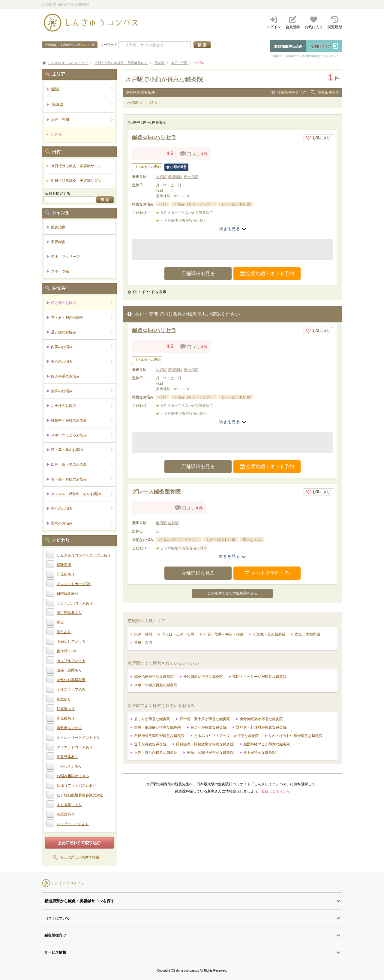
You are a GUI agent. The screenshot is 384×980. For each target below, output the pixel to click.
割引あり (64, 632)
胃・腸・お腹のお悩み (82, 479)
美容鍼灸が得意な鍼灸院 (203, 677)
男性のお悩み (82, 508)
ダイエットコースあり (75, 747)
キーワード (109, 45)
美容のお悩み (82, 361)
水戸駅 (133, 103)
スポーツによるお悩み (82, 435)
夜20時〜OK (67, 651)
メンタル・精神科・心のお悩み (82, 494)
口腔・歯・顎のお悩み (82, 464)
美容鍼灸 (58, 242)
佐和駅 (173, 523)
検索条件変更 (328, 92)
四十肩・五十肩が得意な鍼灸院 (205, 719)
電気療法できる (69, 728)
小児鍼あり (66, 718)
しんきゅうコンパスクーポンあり (84, 555)
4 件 (205, 154)
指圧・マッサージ (65, 257)
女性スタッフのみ (71, 690)
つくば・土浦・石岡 (178, 634)
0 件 (200, 508)
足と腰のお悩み (82, 332)
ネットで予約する (267, 573)
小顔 (150, 103)
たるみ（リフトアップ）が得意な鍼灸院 (226, 736)
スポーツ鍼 (60, 271)
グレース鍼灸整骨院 (156, 492)
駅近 (60, 622)
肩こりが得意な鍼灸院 (152, 719)
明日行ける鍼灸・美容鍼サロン (76, 181)
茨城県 (82, 104)
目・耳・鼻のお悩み (82, 450)
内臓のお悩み (82, 347)
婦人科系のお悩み (82, 376)
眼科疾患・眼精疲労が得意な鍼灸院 (205, 744)
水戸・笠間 (143, 634)
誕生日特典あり (69, 613)
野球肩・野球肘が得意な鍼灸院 (261, 727)
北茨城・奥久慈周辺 (269, 634)
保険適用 (64, 565)
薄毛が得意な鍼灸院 (259, 753)
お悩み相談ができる (73, 776)
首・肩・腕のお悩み (82, 317)
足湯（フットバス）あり (76, 786)
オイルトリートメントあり (78, 738)
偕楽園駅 (175, 177)
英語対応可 (66, 814)
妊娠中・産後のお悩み (82, 420)
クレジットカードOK (74, 584)
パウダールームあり (73, 824)
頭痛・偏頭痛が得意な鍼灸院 (157, 727)
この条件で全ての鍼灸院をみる (232, 593)
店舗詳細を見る (198, 274)
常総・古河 (143, 643)
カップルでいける (71, 661)
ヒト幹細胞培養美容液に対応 (80, 795)
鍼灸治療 (58, 227)
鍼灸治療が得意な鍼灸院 (154, 677)
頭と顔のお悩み (82, 303)
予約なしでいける (71, 642)
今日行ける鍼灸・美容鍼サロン (76, 166)
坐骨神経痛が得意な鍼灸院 (261, 719)
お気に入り (318, 138)
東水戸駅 (191, 177)
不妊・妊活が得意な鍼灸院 (156, 753)
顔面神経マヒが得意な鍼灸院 (267, 744)
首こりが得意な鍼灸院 (208, 727)
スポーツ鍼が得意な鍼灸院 (156, 685)
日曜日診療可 (67, 594)
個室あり (64, 699)
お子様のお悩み (82, 406)
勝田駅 (161, 523)
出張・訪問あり (69, 670)
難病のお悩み (82, 523)
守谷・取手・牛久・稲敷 (223, 634)
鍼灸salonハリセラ (154, 137)
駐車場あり (66, 709)
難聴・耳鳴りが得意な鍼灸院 (210, 753)
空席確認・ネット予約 (267, 274)
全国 (82, 89)
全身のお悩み (82, 391)
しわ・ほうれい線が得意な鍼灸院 (295, 736)
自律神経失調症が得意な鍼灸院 (159, 736)
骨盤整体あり (67, 757)
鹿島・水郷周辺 (307, 634)
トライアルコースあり (75, 603)
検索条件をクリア (292, 92)
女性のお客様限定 (71, 680)
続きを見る (232, 229)
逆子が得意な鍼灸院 (150, 744)
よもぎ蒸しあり (69, 805)
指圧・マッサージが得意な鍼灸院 (259, 677)
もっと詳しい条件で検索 (79, 857)
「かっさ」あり (69, 766)
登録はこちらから (276, 791)
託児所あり (66, 574)
